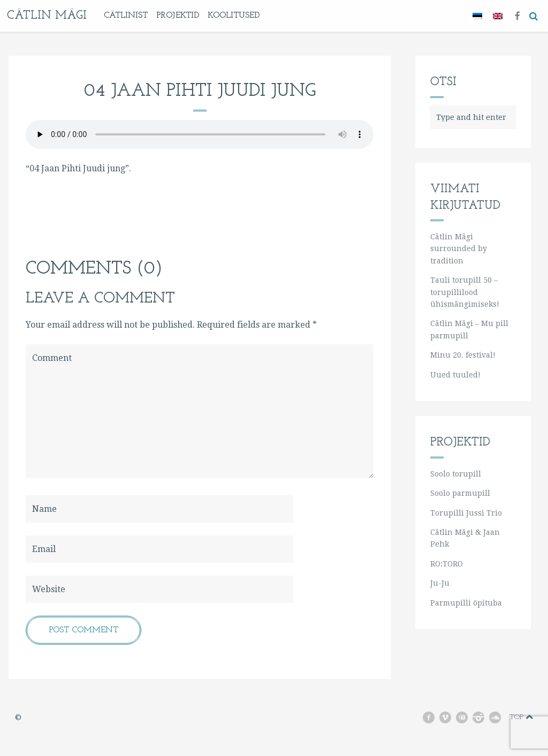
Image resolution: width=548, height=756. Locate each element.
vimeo (450, 717)
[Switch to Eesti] (477, 16)
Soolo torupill (456, 474)
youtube (466, 717)
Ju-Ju (440, 583)
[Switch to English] (498, 16)
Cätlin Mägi (47, 16)
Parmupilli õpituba (466, 603)
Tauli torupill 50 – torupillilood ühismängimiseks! (465, 292)
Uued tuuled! (455, 375)
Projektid (178, 16)
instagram (483, 717)
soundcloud (498, 717)
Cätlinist (126, 16)
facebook (433, 717)
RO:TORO (447, 564)
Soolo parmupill (460, 493)
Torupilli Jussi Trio (466, 513)
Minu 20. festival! (463, 355)
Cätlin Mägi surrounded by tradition (459, 249)
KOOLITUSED (234, 16)
